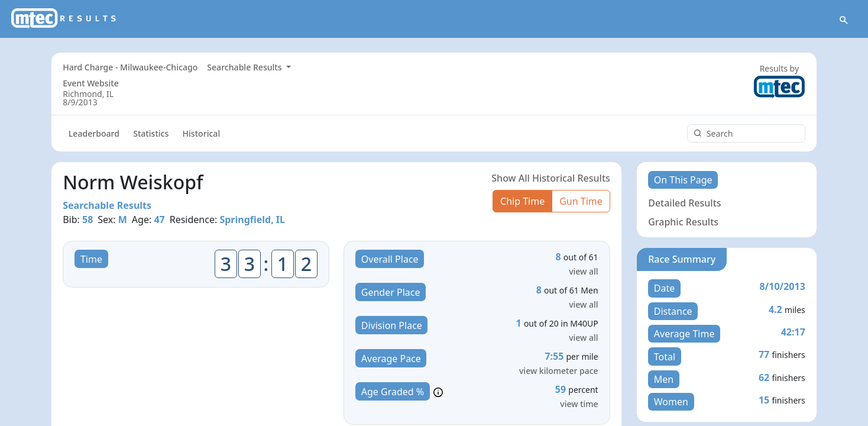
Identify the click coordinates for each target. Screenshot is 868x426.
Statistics (151, 134)
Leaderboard (94, 134)
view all (583, 272)
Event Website (91, 83)
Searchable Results (245, 67)
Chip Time (522, 201)
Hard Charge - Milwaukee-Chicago (130, 67)
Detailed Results (684, 203)
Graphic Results (683, 222)
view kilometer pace (559, 371)
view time (579, 404)
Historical (202, 134)
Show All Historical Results (551, 178)
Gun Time (581, 201)
